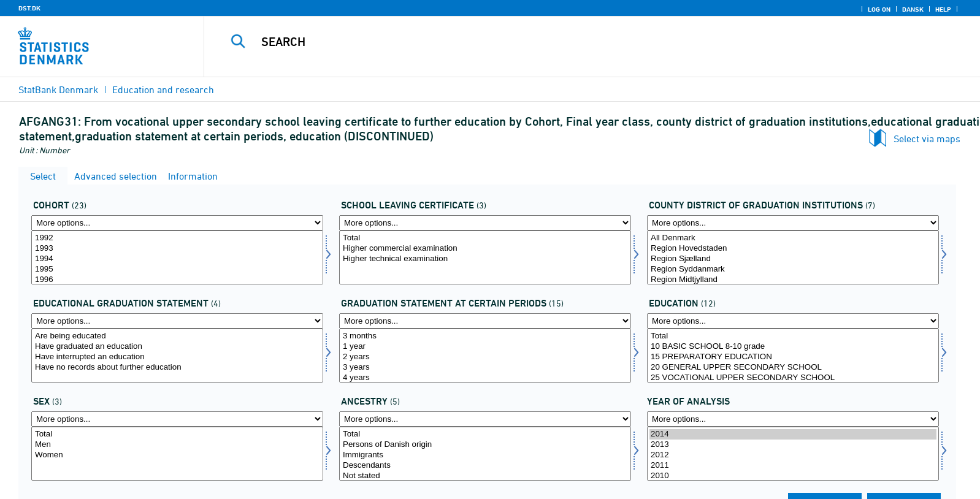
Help (943, 9)
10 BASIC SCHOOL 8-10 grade (793, 347)
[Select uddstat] (177, 356)
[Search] (562, 42)
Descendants (485, 466)
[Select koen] (177, 454)
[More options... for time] (793, 419)
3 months (485, 336)
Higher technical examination (485, 259)
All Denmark (793, 238)
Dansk (913, 9)
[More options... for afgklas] (485, 223)
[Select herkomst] (485, 454)
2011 (793, 466)
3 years (485, 368)
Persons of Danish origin (485, 445)
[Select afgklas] (485, 257)
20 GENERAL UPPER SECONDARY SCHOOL (793, 368)
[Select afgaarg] (177, 257)
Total (485, 238)
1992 (177, 238)
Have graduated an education (177, 347)
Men (177, 445)
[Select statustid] (485, 356)
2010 (793, 476)
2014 (793, 434)
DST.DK (29, 8)
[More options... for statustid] (485, 321)
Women (177, 455)
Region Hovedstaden (793, 249)
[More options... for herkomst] (485, 419)
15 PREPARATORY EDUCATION (793, 357)
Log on (879, 9)
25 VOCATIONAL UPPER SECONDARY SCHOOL (793, 378)
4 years (485, 378)
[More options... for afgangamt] (793, 223)
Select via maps (927, 139)
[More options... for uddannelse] (793, 321)
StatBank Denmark (58, 90)
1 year (485, 347)
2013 (793, 445)
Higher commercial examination (485, 249)
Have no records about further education (177, 368)
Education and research (163, 90)
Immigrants (485, 455)
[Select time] (793, 454)
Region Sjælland (793, 259)
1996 (177, 280)
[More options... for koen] (177, 419)
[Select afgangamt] (793, 257)
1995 (177, 269)
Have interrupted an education (177, 357)
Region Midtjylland (793, 280)
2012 (793, 455)
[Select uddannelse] (793, 356)
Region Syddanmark (793, 269)
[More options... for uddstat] (177, 321)
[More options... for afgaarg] (177, 223)
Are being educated (177, 336)
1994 (177, 259)
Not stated (485, 476)
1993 (177, 249)
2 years (485, 357)
